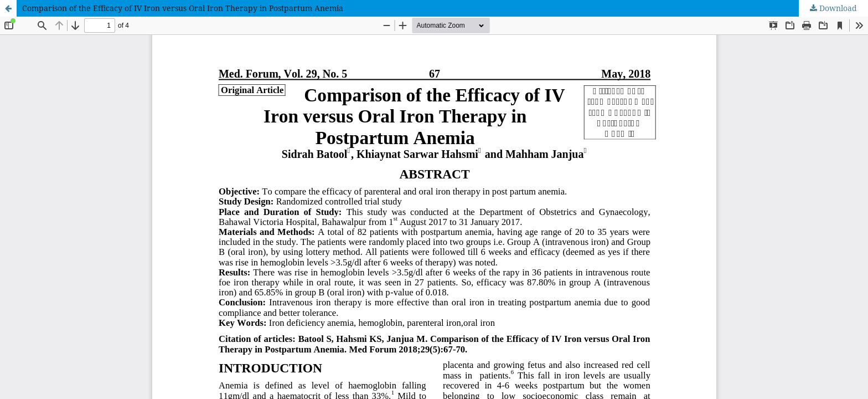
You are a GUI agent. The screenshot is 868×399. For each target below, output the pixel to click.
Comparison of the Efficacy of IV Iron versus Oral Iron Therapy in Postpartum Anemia (183, 8)
